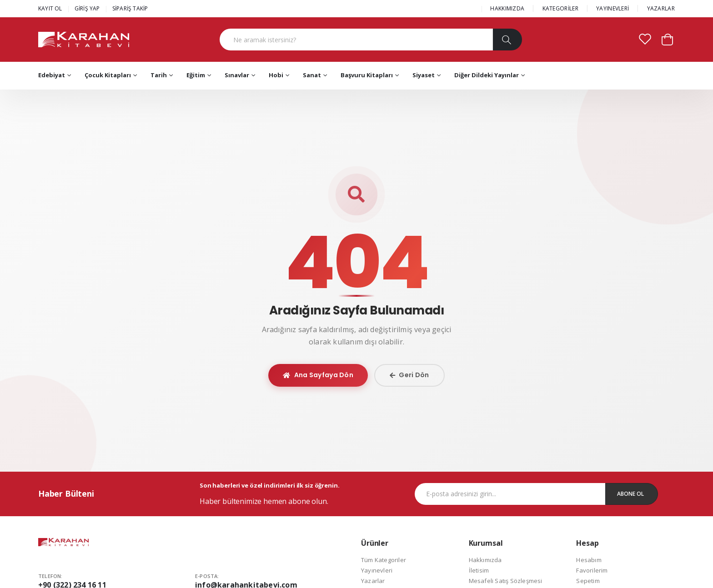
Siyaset (424, 75)
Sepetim (588, 581)
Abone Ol (630, 494)
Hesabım (589, 560)
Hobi (276, 75)
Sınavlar (237, 75)
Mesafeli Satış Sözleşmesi (506, 581)
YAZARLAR (661, 8)
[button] (667, 39)
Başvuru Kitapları (367, 75)
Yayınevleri (377, 570)
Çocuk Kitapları (108, 75)
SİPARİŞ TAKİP (130, 8)
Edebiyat (52, 75)
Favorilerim (592, 570)
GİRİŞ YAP (87, 8)
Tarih (159, 75)
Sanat (312, 75)
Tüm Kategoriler (384, 560)
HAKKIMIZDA (507, 8)
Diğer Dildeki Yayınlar (487, 75)
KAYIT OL (50, 8)
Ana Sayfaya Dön (318, 375)
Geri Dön (409, 375)
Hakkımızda (485, 560)
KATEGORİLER (560, 8)
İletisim (479, 570)
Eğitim (196, 75)
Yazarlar (373, 581)
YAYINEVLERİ (613, 8)
